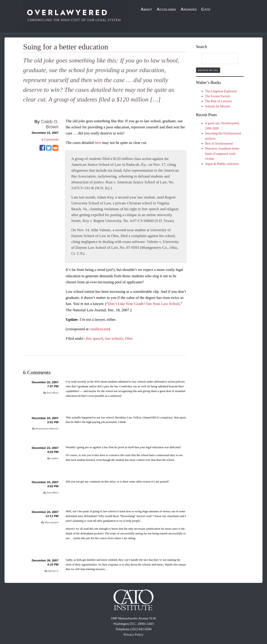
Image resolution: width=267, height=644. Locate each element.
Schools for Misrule (218, 106)
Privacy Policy (134, 635)
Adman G (53, 571)
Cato (206, 9)
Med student (52, 522)
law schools (114, 338)
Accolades (166, 9)
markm (55, 458)
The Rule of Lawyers (218, 101)
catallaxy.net (99, 329)
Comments (50, 140)
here (98, 143)
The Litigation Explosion (221, 91)
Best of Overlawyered (219, 144)
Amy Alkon (53, 393)
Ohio (129, 338)
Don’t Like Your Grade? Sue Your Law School (144, 304)
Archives (189, 9)
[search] (216, 59)
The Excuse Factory (218, 96)
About (146, 9)
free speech (94, 338)
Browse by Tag (208, 70)
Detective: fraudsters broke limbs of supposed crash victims (222, 154)
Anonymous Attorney (47, 429)
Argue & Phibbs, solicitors (222, 164)
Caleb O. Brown (50, 124)
